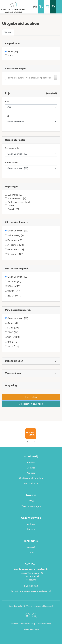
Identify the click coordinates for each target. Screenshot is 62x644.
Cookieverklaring (44, 624)
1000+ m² (14, 291)
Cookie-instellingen (31, 630)
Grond (11, 206)
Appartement (17, 198)
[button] (31, 397)
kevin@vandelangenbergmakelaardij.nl (31, 591)
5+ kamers (15, 254)
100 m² (14, 337)
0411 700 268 (31, 586)
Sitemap (14, 624)
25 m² (13, 323)
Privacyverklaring (27, 624)
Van (7, 101)
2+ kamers (15, 240)
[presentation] (28, 442)
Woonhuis (16, 195)
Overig (13, 209)
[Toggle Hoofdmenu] (59, 7)
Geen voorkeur (18, 231)
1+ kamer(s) (16, 235)
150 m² (13, 342)
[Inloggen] (35, 7)
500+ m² (14, 286)
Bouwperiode (12, 148)
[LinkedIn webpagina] (27, 616)
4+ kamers (16, 249)
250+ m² (14, 281)
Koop (13, 52)
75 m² (13, 332)
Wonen (8, 32)
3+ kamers (16, 245)
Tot (7, 116)
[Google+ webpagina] (35, 616)
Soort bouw (11, 162)
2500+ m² (14, 296)
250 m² (13, 346)
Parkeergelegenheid (19, 202)
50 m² (13, 328)
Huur (10, 55)
